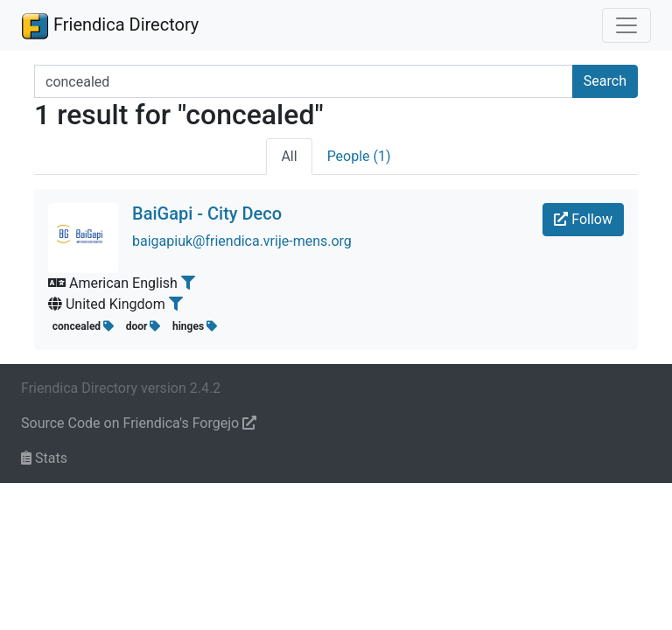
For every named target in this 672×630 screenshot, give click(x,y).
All (289, 156)
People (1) (359, 156)
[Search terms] (304, 81)
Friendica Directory (110, 25)
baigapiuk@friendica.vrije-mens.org (242, 241)
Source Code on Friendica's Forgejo (139, 423)
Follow (583, 219)
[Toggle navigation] (626, 25)
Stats (44, 458)
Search (605, 81)
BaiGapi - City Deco (207, 213)
